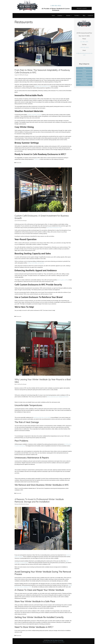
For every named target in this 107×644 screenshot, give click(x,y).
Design (84, 71)
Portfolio (78, 16)
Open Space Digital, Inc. (52, 642)
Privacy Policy (61, 642)
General (84, 74)
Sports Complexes (84, 82)
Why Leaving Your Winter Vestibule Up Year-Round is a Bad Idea (43, 381)
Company (61, 16)
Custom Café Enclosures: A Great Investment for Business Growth (42, 217)
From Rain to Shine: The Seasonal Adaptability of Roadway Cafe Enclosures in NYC (42, 71)
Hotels (84, 76)
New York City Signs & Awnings (55, 640)
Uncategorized (84, 85)
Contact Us (90, 16)
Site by (45, 642)
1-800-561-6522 (56, 6)
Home (53, 16)
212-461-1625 (84, 42)
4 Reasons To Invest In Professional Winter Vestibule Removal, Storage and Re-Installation (39, 500)
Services (70, 16)
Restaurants (19, 163)
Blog (84, 16)
